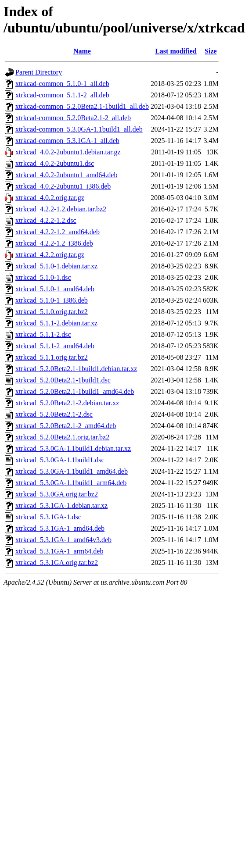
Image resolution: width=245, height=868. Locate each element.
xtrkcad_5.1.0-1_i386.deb (52, 300)
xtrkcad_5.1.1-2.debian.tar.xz (56, 323)
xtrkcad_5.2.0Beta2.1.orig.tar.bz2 (62, 437)
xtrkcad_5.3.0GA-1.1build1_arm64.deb (71, 483)
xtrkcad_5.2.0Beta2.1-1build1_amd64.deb (75, 391)
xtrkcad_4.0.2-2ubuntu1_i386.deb (63, 186)
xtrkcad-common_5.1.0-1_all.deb (62, 84)
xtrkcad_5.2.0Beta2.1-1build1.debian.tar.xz (76, 369)
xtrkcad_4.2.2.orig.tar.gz (50, 255)
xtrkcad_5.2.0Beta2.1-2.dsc (54, 414)
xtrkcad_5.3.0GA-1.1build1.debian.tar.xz (73, 448)
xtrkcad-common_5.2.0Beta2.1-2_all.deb (73, 118)
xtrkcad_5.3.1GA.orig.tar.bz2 (57, 563)
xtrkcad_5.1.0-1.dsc (43, 277)
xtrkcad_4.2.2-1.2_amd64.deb (58, 232)
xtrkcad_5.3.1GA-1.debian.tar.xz (61, 505)
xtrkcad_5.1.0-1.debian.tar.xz (56, 266)
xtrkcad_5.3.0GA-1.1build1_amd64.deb (72, 471)
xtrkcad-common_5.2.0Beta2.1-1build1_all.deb (82, 106)
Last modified (176, 51)
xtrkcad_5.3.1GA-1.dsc (48, 517)
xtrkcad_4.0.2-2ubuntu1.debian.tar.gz (68, 152)
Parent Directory (39, 72)
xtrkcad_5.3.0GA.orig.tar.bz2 (57, 494)
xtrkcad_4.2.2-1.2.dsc (46, 220)
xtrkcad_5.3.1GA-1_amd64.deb (60, 528)
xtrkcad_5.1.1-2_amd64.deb (55, 346)
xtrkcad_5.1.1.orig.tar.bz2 (52, 357)
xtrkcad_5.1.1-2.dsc (43, 334)
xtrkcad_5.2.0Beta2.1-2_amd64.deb (66, 426)
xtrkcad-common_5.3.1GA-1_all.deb (67, 141)
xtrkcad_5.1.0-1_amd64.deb (55, 289)
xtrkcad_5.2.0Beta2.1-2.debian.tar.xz (67, 403)
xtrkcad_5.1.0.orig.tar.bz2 (52, 312)
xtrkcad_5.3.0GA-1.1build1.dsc (60, 460)
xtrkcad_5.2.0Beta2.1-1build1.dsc (63, 380)
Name (82, 51)
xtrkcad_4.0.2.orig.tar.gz (50, 198)
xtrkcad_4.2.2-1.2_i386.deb (54, 243)
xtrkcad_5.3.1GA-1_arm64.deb (59, 551)
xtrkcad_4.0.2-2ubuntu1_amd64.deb (66, 175)
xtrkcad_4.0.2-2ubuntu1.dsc (55, 163)
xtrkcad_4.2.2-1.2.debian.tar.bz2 (61, 209)
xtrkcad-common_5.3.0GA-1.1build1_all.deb (79, 129)
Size (211, 51)
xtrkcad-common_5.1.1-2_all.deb (62, 95)
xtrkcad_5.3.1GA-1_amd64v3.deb (63, 540)
